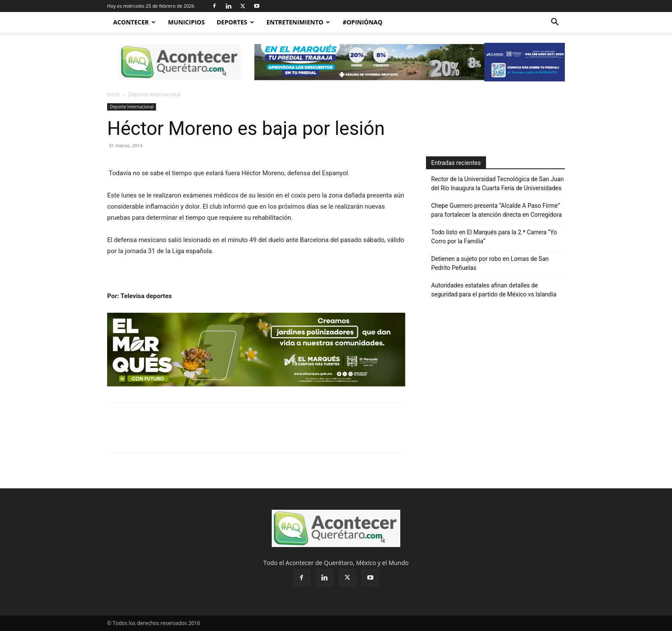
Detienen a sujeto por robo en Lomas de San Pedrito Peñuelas (490, 263)
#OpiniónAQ (362, 22)
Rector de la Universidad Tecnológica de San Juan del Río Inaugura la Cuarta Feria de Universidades (498, 184)
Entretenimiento (298, 22)
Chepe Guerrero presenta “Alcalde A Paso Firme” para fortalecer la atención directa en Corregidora (496, 210)
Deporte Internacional (132, 107)
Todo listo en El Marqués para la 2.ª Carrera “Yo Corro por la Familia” (494, 237)
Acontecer (134, 22)
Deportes (235, 22)
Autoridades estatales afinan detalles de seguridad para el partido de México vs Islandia (494, 290)
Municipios (186, 22)
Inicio (114, 94)
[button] (555, 23)
